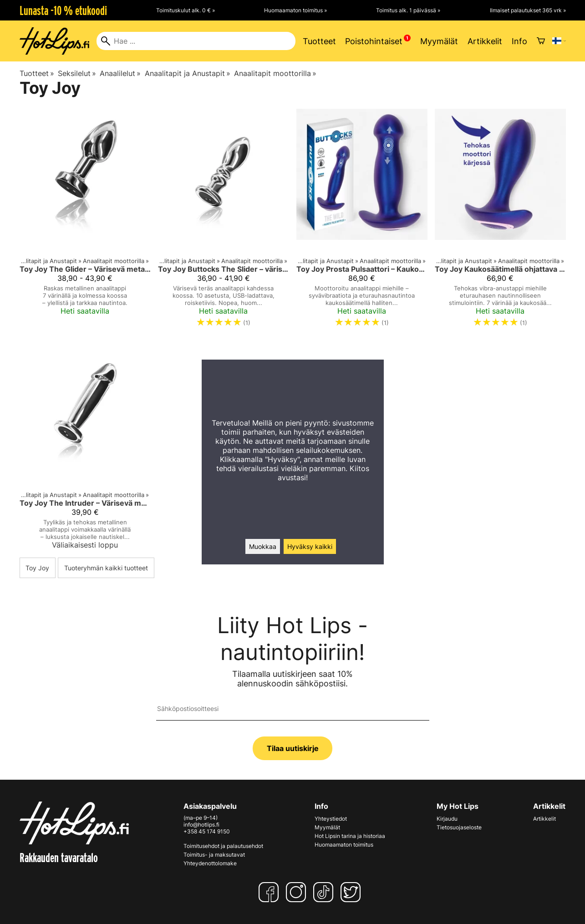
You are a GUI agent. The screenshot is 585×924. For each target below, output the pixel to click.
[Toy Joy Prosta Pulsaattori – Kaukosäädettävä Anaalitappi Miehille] (362, 222)
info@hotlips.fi (201, 825)
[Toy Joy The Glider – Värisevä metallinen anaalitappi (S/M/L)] (85, 222)
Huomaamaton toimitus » (295, 10)
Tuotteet (319, 41)
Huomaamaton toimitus (344, 845)
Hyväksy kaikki (310, 546)
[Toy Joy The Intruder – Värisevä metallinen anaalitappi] (85, 449)
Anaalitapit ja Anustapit (188, 73)
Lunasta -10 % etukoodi (63, 10)
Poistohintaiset (374, 41)
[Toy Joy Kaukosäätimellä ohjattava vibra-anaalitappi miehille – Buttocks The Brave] (500, 222)
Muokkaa (263, 546)
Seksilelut (77, 73)
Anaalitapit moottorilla (275, 73)
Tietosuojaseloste (459, 827)
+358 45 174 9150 (207, 831)
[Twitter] (352, 892)
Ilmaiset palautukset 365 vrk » (528, 10)
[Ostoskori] (541, 41)
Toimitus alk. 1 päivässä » (408, 10)
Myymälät (439, 41)
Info (519, 41)
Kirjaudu (447, 819)
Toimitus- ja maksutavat (214, 855)
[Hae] (196, 41)
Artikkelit (485, 41)
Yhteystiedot (331, 819)
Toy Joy (37, 568)
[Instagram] (298, 892)
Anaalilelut (120, 73)
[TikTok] (325, 892)
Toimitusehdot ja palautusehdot (223, 846)
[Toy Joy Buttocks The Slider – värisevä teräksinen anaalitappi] (224, 222)
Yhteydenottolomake (210, 863)
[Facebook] (270, 892)
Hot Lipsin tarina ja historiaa (350, 836)
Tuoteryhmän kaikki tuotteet (106, 568)
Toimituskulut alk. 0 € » (186, 10)
